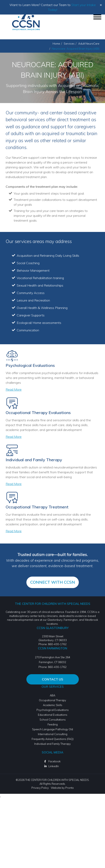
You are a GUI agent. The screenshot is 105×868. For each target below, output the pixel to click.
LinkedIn (54, 766)
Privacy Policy (40, 788)
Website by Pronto (62, 788)
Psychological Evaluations (53, 710)
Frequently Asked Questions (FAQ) (53, 739)
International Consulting (53, 734)
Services (69, 43)
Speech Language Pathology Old (52, 729)
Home (56, 43)
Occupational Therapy (52, 700)
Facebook (55, 761)
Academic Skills (53, 705)
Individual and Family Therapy (52, 744)
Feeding (53, 724)
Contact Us (52, 679)
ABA (52, 695)
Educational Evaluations (53, 715)
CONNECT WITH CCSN (53, 582)
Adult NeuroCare (89, 43)
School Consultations (53, 720)
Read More (14, 389)
